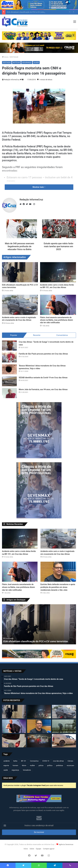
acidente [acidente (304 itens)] (7, 761)
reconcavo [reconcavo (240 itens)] (70, 766)
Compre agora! (49, 849)
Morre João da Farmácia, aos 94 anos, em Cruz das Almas (43, 389)
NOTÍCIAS (16, 63)
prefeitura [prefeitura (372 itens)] (60, 766)
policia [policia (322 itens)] (41, 766)
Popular (14, 335)
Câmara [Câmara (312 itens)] (70, 761)
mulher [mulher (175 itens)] (32, 766)
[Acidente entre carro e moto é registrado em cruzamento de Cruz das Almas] (20, 305)
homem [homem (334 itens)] (15, 766)
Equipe (39, 849)
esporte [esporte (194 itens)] (6, 766)
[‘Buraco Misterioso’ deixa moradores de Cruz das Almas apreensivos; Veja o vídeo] (9, 369)
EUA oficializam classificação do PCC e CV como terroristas (30, 12)
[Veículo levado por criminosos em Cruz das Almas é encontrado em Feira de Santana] (14, 741)
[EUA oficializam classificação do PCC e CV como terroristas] (20, 272)
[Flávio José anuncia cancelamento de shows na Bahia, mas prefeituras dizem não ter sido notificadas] (58, 305)
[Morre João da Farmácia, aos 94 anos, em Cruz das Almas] (9, 393)
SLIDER (36, 63)
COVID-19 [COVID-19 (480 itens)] (46, 761)
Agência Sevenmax (66, 844)
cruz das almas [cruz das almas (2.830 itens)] (58, 761)
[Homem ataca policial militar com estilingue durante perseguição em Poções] (64, 741)
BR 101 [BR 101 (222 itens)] (24, 761)
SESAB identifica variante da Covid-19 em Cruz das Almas (43, 378)
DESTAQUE (14, 57)
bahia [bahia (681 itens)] (15, 761)
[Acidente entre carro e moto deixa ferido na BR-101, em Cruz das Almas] (58, 272)
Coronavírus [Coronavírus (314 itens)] (34, 761)
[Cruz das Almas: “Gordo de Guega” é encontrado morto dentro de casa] (9, 346)
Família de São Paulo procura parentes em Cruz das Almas (43, 354)
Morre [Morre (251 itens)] (24, 766)
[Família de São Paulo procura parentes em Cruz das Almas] (9, 357)
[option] (39, 624)
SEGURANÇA (27, 63)
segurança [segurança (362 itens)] (15, 770)
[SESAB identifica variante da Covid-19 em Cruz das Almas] (9, 381)
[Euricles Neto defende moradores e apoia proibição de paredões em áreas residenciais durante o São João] (58, 572)
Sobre (32, 849)
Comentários (62, 335)
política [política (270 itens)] (50, 766)
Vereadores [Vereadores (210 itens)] (27, 770)
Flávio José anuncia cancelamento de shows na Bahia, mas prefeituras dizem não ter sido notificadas (56, 320)
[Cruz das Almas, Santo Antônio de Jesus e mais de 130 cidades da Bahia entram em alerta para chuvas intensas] (64, 726)
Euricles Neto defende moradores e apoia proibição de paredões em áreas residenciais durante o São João (58, 587)
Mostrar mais (39, 187)
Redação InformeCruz (12, 80)
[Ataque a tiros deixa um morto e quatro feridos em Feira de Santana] (39, 741)
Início (5, 57)
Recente (37, 335)
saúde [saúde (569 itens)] (6, 770)
